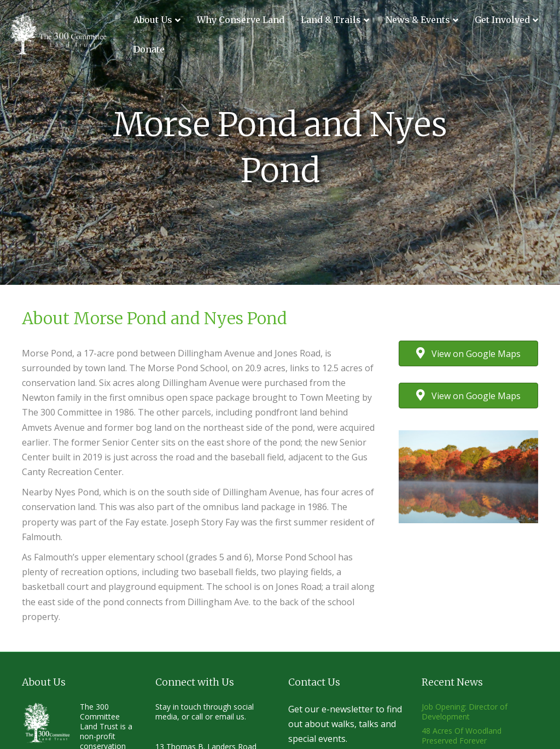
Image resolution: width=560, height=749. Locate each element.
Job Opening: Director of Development (465, 712)
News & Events (418, 20)
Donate (149, 49)
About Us (153, 20)
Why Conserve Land (241, 20)
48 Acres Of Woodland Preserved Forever (462, 736)
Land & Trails (331, 20)
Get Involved (502, 20)
